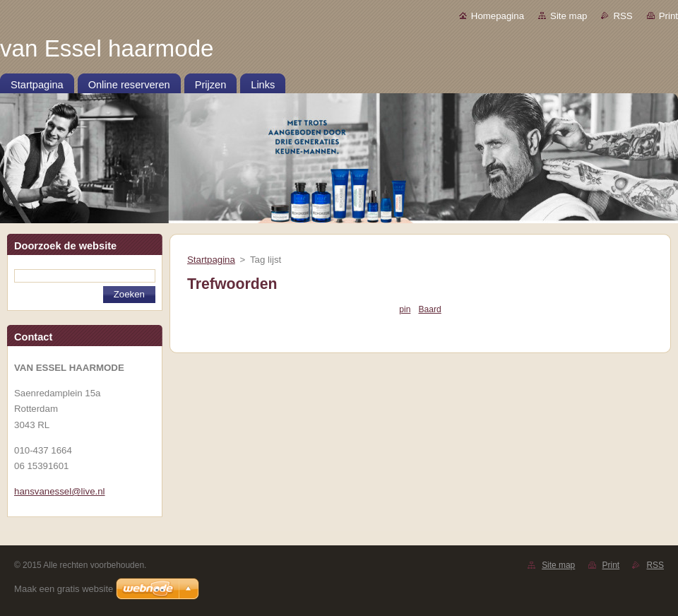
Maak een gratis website (64, 589)
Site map (569, 16)
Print (668, 16)
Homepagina (498, 16)
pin (405, 309)
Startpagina (211, 260)
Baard (429, 309)
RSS (623, 16)
